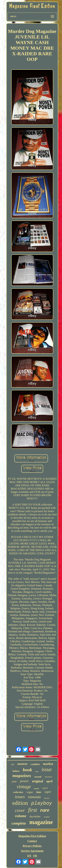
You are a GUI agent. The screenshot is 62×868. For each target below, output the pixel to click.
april (49, 781)
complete (19, 823)
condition (35, 764)
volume (21, 816)
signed (45, 788)
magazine (41, 822)
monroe (22, 764)
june (14, 781)
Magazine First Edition (32, 836)
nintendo (34, 797)
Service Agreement (32, 851)
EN (29, 856)
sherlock (48, 777)
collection (18, 792)
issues (20, 797)
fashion (47, 798)
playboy (42, 803)
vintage (24, 787)
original (38, 781)
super (48, 792)
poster (37, 788)
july (13, 764)
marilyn (48, 764)
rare (45, 810)
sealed (47, 817)
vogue (30, 792)
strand (38, 777)
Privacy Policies (32, 846)
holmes (16, 771)
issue (47, 769)
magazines (22, 776)
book (27, 770)
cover (20, 810)
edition (20, 803)
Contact (32, 841)
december (35, 816)
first (32, 810)
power (24, 781)
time (39, 792)
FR (35, 856)
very (37, 772)
